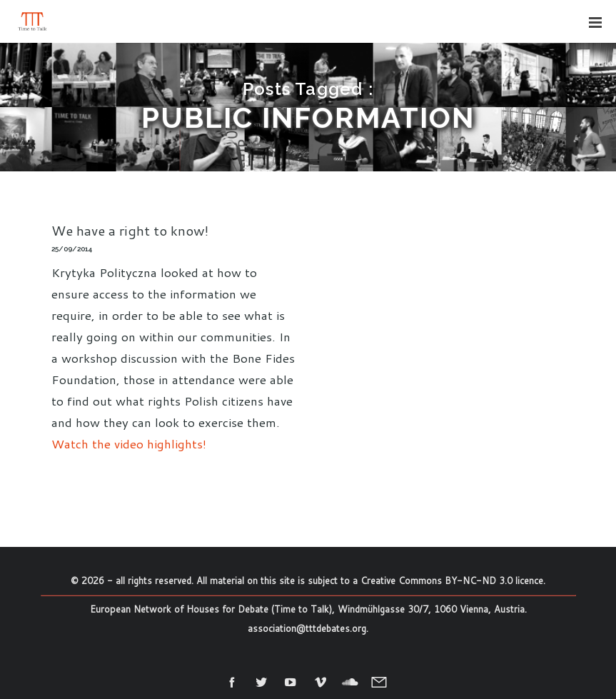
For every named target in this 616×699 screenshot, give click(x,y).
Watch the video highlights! (129, 443)
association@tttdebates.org (307, 628)
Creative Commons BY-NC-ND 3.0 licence (452, 580)
